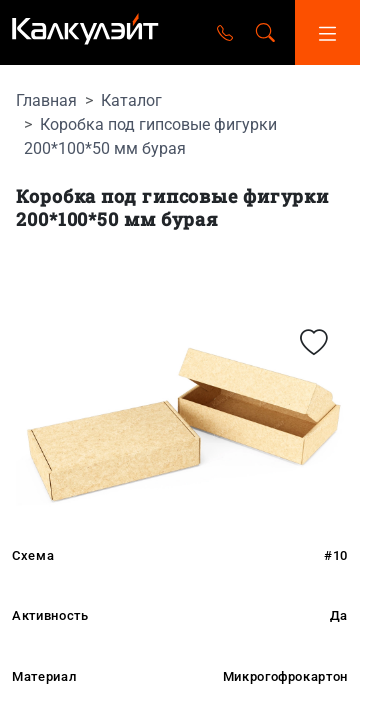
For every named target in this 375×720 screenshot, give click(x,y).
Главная (46, 100)
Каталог (131, 100)
